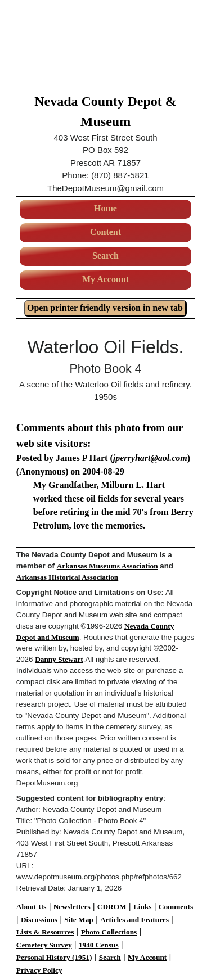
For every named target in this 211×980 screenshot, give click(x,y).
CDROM (112, 907)
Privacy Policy (39, 970)
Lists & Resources (45, 932)
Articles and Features (134, 920)
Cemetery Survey (44, 945)
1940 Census (99, 945)
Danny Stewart (59, 659)
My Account (105, 279)
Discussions (39, 920)
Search (105, 256)
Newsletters (72, 907)
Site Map (78, 920)
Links (143, 907)
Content (105, 232)
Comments (176, 907)
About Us (32, 907)
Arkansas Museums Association (107, 566)
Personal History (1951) (54, 957)
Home (105, 208)
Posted (29, 458)
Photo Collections (109, 932)
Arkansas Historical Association (67, 577)
